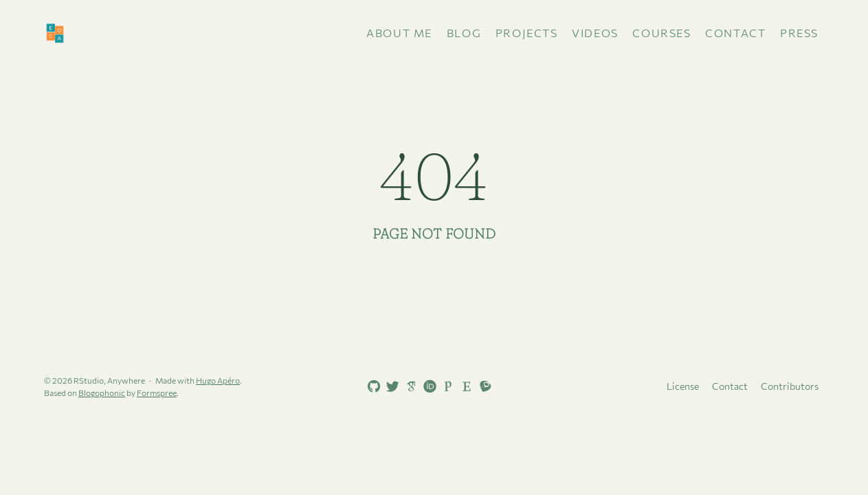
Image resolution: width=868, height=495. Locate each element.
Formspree (157, 393)
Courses (661, 33)
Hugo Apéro (218, 380)
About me (399, 33)
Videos (595, 33)
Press (799, 33)
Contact (735, 33)
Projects (527, 33)
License (683, 386)
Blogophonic (102, 393)
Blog (464, 33)
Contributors (790, 386)
